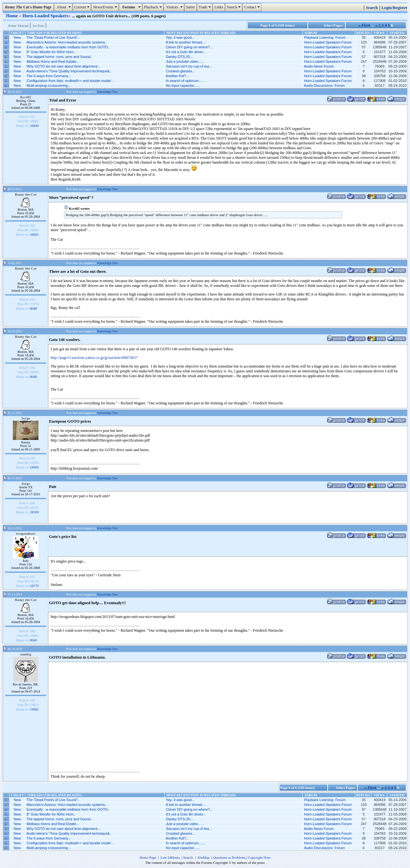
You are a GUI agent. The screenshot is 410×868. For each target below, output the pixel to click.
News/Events (106, 7)
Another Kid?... (177, 76)
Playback (154, 7)
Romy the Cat (26, 194)
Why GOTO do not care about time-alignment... (63, 66)
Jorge (25, 483)
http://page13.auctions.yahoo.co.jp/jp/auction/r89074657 (94, 358)
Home (12, 16)
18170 (34, 586)
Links (219, 7)
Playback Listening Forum (325, 37)
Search (235, 7)
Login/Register (394, 8)
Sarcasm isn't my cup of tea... (189, 66)
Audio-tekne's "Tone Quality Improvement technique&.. (69, 71)
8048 (33, 308)
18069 (34, 467)
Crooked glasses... (180, 71)
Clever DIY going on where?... (189, 47)
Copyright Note (259, 857)
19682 (34, 709)
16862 (34, 234)
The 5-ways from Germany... (49, 76)
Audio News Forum (319, 66)
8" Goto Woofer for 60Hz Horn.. (51, 52)
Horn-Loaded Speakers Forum (328, 42)
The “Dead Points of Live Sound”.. (53, 37)
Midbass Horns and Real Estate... (53, 61)
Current (83, 7)
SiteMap (203, 857)
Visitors (175, 7)
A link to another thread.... (186, 42)
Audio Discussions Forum (324, 85)
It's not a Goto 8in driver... (186, 52)
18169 (34, 512)
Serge (25, 418)
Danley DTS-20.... (180, 57)
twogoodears (25, 533)
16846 (34, 126)
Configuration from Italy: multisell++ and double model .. (70, 81)
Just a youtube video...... (185, 61)
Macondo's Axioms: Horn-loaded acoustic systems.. (67, 42)
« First (364, 25)
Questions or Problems (229, 857)
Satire (191, 7)
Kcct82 (26, 97)
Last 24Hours (170, 857)
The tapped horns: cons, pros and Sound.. (59, 57)
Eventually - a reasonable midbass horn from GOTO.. (68, 47)
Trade (206, 7)
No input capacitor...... (183, 85)
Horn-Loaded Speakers (45, 16)
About (64, 7)
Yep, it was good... (180, 37)
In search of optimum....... (186, 81)
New (17, 37)
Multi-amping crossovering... (49, 85)
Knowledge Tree (107, 92)
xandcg (26, 654)
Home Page (148, 857)
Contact (253, 7)
